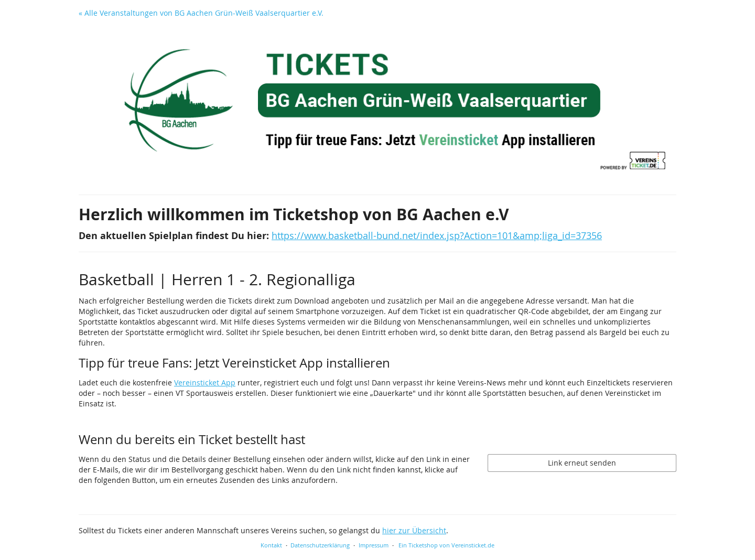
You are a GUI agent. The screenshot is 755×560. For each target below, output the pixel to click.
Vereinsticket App (205, 383)
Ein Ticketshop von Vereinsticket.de (446, 545)
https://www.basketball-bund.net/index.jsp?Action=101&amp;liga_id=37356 (437, 236)
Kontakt (271, 545)
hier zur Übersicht (414, 530)
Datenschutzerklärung (320, 545)
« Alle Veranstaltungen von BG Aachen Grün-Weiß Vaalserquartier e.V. (201, 13)
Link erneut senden (582, 463)
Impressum (374, 545)
